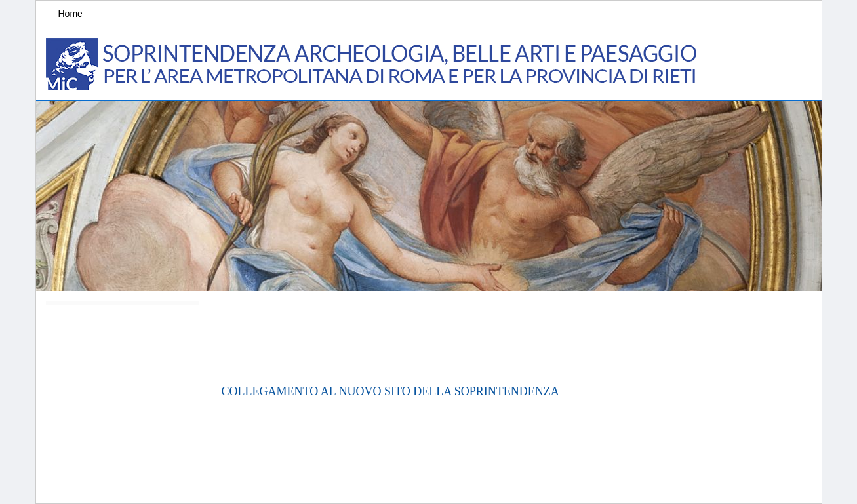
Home (70, 14)
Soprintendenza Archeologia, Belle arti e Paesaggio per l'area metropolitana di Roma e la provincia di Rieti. (374, 64)
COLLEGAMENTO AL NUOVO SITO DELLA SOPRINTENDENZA (390, 391)
